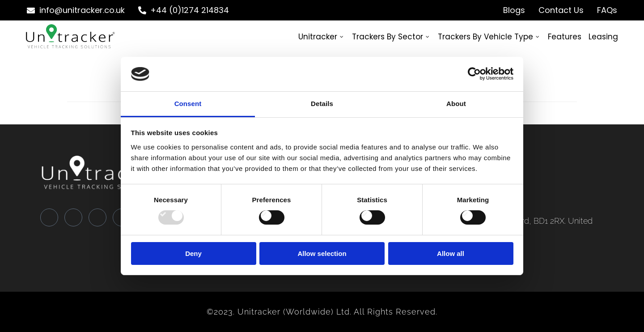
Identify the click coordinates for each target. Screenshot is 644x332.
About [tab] (456, 104)
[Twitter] (73, 217)
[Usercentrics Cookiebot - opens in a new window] (474, 74)
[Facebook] (49, 217)
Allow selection (322, 253)
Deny (193, 253)
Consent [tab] (188, 104)
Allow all (451, 253)
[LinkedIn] (97, 217)
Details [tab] (322, 104)
